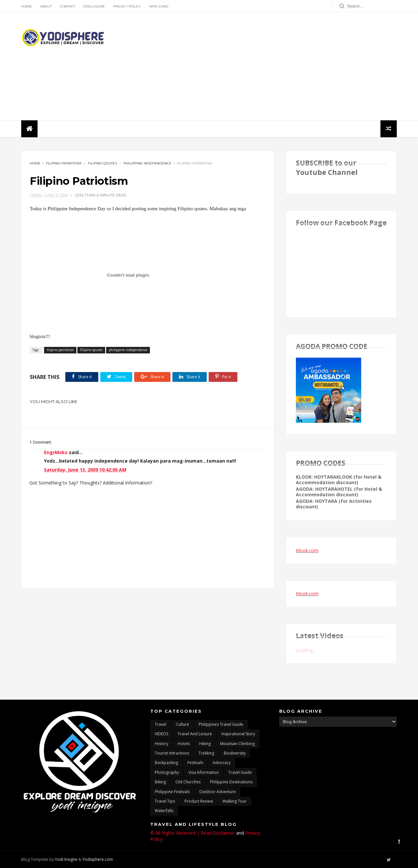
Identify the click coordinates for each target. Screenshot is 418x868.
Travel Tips (165, 801)
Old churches (188, 782)
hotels (184, 744)
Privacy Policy (127, 6)
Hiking (205, 744)
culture (182, 724)
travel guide (240, 772)
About (46, 6)
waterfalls (164, 811)
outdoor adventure (217, 792)
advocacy (222, 763)
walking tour (234, 801)
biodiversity (235, 753)
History (161, 744)
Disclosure (94, 6)
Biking (160, 782)
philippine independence (147, 163)
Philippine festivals (172, 792)
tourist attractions (172, 753)
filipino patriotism (64, 163)
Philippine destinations (231, 782)
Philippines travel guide (221, 724)
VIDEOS (161, 734)
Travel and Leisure (195, 734)
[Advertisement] (278, 66)
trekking (206, 753)
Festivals (195, 763)
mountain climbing (237, 744)
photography (167, 772)
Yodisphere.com (98, 859)
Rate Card (159, 6)
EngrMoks (56, 452)
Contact (67, 6)
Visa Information (204, 772)
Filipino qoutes (102, 163)
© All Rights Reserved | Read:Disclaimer (193, 833)
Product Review (199, 801)
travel (161, 724)
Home (27, 6)
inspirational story (238, 734)
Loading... (306, 650)
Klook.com (307, 550)
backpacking (166, 763)
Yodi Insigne (66, 859)
